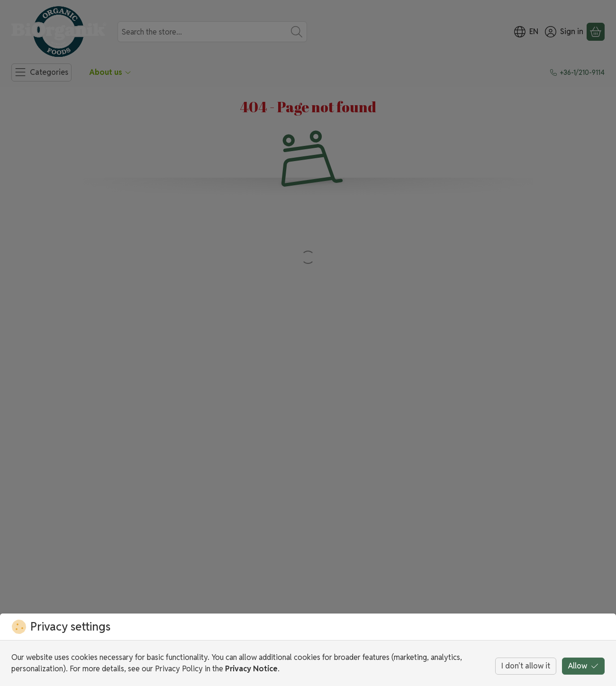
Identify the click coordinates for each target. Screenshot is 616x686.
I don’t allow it (526, 666)
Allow (583, 666)
